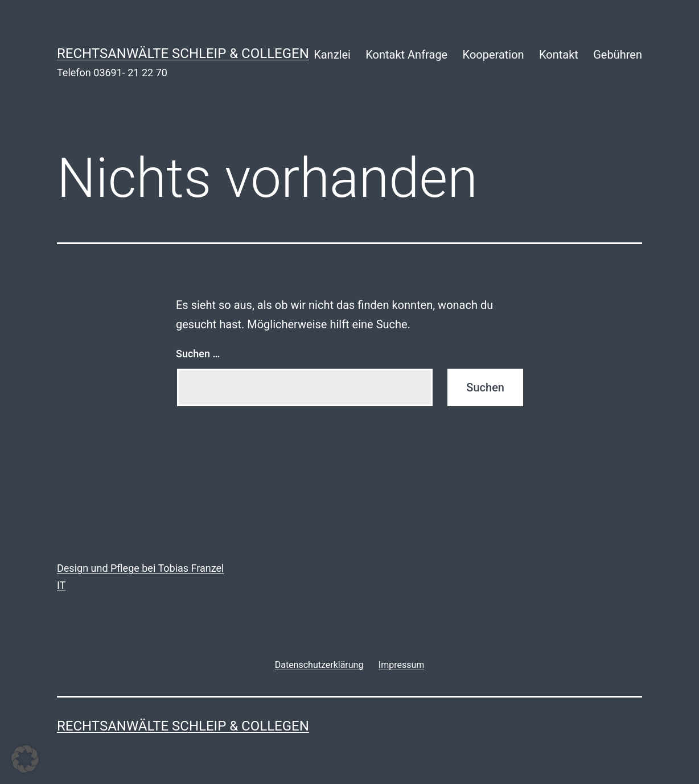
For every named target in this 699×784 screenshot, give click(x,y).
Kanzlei (332, 55)
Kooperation (494, 55)
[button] (25, 759)
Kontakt (559, 55)
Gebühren (618, 55)
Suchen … (198, 354)
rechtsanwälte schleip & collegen (183, 53)
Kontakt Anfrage (406, 55)
